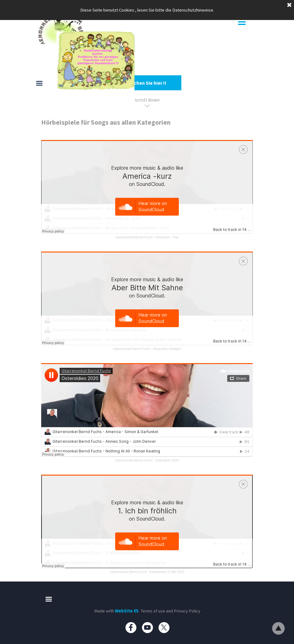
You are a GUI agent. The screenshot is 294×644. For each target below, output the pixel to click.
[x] (164, 628)
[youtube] (147, 628)
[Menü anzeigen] (242, 22)
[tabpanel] (147, 67)
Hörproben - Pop (167, 237)
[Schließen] (289, 5)
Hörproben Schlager (167, 349)
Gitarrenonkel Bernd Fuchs (134, 237)
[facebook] (131, 628)
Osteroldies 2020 (167, 460)
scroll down (147, 100)
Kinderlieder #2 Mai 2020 (167, 572)
